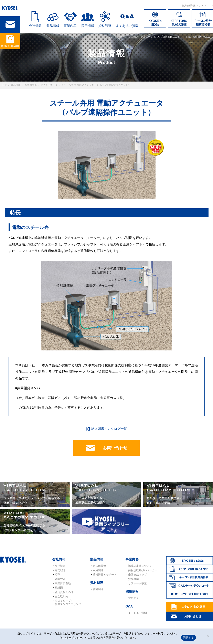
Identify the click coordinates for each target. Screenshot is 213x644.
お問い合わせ (106, 448)
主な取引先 (61, 596)
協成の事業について (140, 566)
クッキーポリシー (72, 638)
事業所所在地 (63, 583)
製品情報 (16, 85)
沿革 (57, 575)
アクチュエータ (49, 85)
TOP (4, 85)
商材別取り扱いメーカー (143, 570)
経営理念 (60, 570)
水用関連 (98, 570)
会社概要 (60, 566)
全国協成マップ (137, 575)
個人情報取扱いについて (194, 6)
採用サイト (135, 598)
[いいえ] (208, 636)
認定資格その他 (64, 592)
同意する (188, 638)
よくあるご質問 (127, 26)
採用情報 (88, 26)
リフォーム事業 (137, 583)
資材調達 (105, 26)
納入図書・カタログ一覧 (109, 429)
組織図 (59, 588)
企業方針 (60, 579)
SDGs (155, 19)
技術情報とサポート (105, 575)
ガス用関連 (31, 85)
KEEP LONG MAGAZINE (179, 19)
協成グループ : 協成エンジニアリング (68, 603)
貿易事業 (134, 579)
